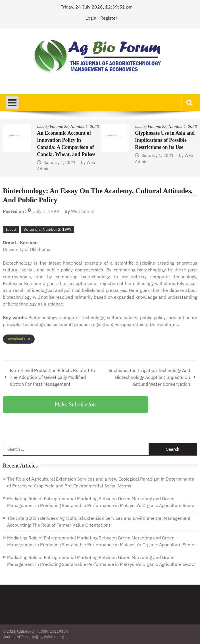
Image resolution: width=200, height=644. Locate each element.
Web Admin (83, 211)
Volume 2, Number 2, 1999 (47, 229)
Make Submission (75, 404)
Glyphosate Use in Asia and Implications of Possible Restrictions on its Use (165, 140)
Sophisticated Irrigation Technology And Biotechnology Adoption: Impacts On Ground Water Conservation (149, 377)
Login (91, 18)
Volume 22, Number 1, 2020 (74, 126)
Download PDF (19, 339)
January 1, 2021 (60, 162)
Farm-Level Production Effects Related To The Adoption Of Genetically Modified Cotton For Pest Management (52, 377)
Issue (42, 126)
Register (109, 18)
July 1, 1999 (46, 211)
